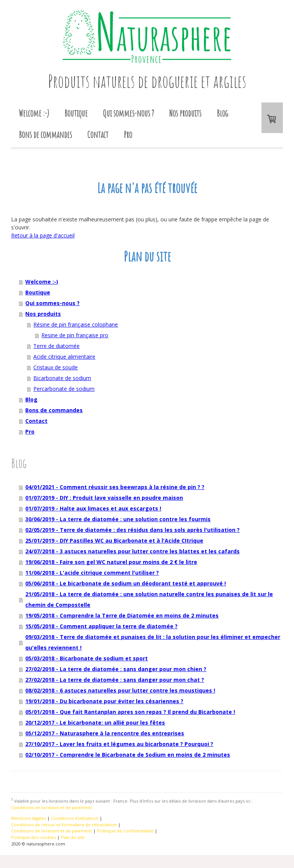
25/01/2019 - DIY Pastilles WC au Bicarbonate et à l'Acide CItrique (114, 540)
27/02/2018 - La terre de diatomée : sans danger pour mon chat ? (115, 680)
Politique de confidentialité (125, 831)
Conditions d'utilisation (75, 818)
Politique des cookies (33, 837)
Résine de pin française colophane (76, 324)
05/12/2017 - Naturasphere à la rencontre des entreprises (105, 733)
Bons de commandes (45, 135)
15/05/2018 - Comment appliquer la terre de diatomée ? (101, 626)
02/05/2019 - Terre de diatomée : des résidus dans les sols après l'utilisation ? (132, 530)
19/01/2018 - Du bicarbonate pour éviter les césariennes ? (104, 701)
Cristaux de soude (56, 367)
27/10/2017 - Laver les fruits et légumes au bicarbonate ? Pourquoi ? (119, 744)
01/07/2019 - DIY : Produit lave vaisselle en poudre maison (104, 498)
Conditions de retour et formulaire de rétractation (64, 825)
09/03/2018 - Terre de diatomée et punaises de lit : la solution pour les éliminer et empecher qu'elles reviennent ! (153, 642)
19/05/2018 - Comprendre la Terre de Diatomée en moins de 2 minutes (122, 615)
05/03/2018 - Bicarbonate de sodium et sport (87, 658)
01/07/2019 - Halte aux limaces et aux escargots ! (93, 508)
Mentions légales (29, 818)
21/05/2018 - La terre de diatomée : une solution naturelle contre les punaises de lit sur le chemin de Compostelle (149, 599)
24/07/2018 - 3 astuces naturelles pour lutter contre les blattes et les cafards (132, 551)
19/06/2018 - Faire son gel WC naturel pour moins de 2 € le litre (111, 562)
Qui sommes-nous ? (128, 113)
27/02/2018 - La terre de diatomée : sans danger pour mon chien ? (116, 669)
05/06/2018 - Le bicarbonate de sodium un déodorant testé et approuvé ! (126, 583)
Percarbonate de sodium (64, 389)
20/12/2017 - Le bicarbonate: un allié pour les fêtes (95, 723)
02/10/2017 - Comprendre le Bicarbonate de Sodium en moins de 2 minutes (128, 755)
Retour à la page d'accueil (43, 235)
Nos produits (185, 113)
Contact (98, 135)
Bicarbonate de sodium (62, 378)
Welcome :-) (34, 113)
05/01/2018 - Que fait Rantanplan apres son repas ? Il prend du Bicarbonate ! (130, 712)
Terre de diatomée (56, 346)
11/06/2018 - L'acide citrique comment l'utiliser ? (92, 573)
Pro (128, 135)
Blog (222, 113)
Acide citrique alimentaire (64, 357)
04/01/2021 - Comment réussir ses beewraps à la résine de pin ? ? (115, 487)
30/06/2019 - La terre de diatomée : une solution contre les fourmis (118, 519)
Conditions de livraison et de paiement (51, 807)
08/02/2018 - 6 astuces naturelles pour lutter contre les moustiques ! (120, 690)
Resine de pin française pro (75, 335)
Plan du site (73, 837)
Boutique (76, 113)
